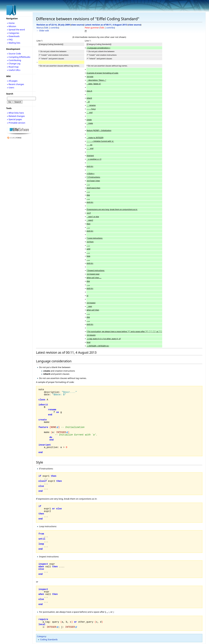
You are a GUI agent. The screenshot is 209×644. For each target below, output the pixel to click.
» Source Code (14, 54)
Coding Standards (49, 639)
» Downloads (13, 36)
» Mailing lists (14, 43)
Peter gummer (92, 28)
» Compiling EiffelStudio (19, 57)
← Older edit (43, 31)
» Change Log (14, 63)
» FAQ (10, 39)
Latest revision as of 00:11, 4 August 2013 (106, 25)
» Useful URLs (14, 70)
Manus (40, 28)
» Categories (13, 33)
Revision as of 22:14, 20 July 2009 (53, 25)
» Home (11, 23)
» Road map (13, 67)
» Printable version (16, 123)
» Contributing (14, 60)
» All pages (12, 81)
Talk (46, 28)
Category (41, 636)
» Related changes (16, 116)
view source (77, 25)
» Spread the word (16, 30)
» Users (11, 87)
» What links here (15, 113)
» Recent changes (16, 84)
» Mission (12, 26)
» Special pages (14, 119)
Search (10, 94)
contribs (54, 28)
